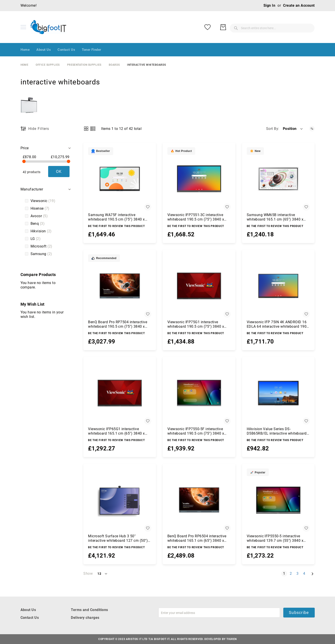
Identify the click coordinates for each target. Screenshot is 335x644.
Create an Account (299, 5)
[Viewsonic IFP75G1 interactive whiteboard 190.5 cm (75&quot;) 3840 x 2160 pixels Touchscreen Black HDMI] (199, 286)
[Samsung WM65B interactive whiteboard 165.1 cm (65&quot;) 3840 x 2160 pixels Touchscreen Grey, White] (278, 179)
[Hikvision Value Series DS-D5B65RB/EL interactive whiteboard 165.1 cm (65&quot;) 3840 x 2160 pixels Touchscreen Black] (278, 393)
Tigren (232, 639)
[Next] (312, 574)
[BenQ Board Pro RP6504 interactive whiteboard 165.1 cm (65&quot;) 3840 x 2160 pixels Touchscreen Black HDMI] (199, 500)
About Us (28, 610)
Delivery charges (85, 618)
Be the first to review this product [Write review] (116, 226)
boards (114, 65)
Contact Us (30, 618)
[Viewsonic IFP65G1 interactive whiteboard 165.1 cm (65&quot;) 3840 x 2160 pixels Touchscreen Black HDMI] (120, 393)
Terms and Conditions (89, 610)
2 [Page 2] (292, 573)
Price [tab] (25, 148)
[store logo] (48, 27)
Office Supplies (48, 65)
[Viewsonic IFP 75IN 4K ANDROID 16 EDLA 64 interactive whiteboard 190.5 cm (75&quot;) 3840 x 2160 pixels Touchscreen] (278, 286)
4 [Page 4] (305, 573)
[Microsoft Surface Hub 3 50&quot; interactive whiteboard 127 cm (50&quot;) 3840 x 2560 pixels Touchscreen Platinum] (120, 500)
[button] (293, 129)
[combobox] (237, 27)
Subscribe (299, 612)
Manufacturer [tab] (32, 189)
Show (88, 573)
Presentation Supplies (84, 65)
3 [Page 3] (298, 573)
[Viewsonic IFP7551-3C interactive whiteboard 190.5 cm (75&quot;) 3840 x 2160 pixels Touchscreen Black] (199, 179)
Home (25, 65)
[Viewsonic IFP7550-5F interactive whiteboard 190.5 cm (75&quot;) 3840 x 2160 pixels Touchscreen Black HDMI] (199, 393)
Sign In (269, 5)
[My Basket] (308, 27)
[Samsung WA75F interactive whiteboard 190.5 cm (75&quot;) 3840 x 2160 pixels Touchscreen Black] (120, 179)
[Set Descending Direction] (312, 129)
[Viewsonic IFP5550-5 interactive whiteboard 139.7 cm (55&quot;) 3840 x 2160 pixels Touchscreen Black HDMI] (278, 500)
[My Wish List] (292, 27)
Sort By (272, 129)
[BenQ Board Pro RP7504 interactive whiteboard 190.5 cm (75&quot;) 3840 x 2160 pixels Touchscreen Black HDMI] (120, 286)
